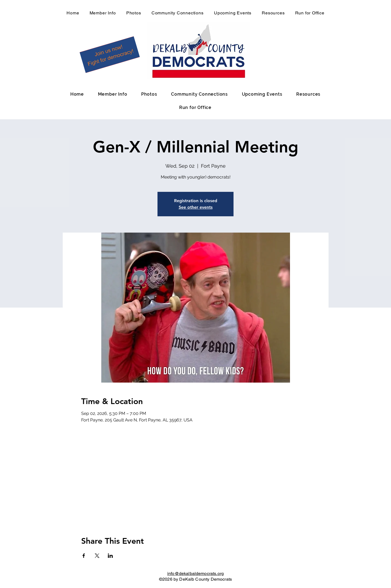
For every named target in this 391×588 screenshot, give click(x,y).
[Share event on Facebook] (84, 556)
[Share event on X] (97, 556)
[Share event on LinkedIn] (110, 556)
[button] (110, 55)
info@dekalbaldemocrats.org (195, 573)
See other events (196, 207)
